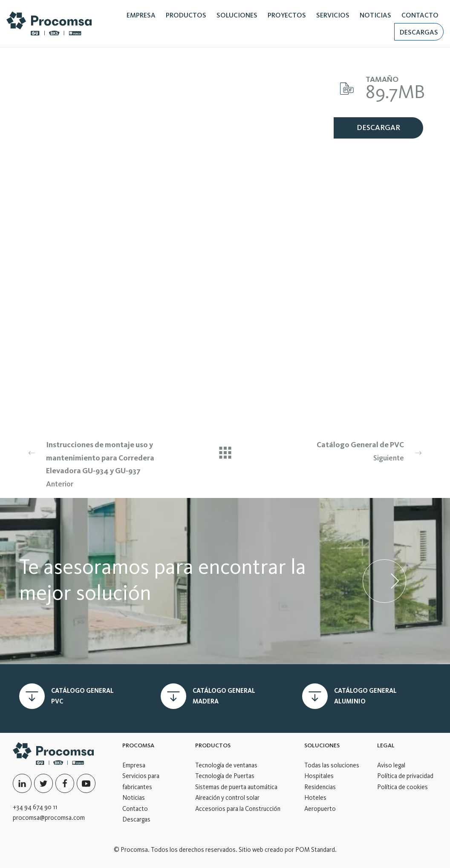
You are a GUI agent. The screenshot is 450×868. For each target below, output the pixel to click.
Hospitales (319, 776)
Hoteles (315, 798)
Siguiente (348, 450)
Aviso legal (391, 765)
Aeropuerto (320, 809)
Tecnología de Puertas (225, 776)
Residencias (320, 787)
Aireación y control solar (227, 798)
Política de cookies (402, 787)
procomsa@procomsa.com (49, 818)
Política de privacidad (405, 776)
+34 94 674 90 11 (35, 807)
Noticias (134, 798)
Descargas (136, 819)
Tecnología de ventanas (226, 765)
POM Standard (315, 850)
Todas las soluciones (332, 765)
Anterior (102, 463)
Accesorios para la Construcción (238, 809)
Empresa (134, 765)
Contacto (135, 809)
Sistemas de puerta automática (236, 787)
